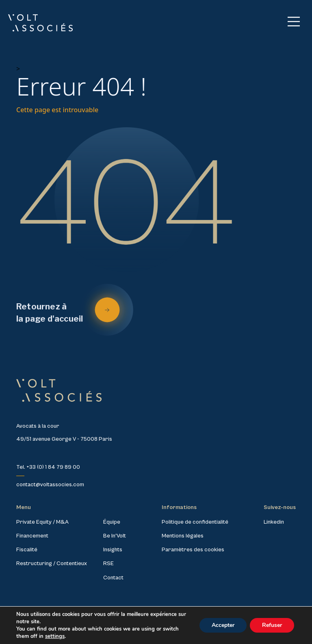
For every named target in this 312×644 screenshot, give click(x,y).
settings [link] (55, 636)
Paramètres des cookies (193, 550)
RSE (108, 563)
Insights (113, 550)
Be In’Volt (115, 536)
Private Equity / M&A (42, 522)
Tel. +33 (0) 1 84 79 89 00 (48, 467)
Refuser (272, 625)
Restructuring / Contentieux (52, 563)
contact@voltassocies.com (50, 485)
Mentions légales (183, 536)
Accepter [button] (223, 625)
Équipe (112, 522)
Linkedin (274, 522)
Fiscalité (27, 550)
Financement (32, 536)
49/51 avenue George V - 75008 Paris (64, 439)
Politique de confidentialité (195, 522)
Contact (113, 578)
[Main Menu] (294, 22)
